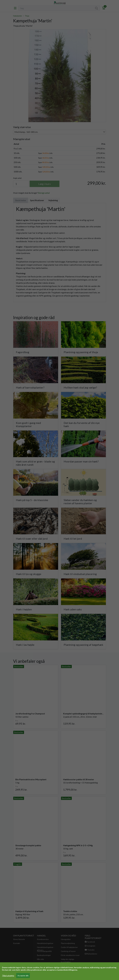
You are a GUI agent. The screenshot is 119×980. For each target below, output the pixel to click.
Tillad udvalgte (8, 976)
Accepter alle (23, 976)
